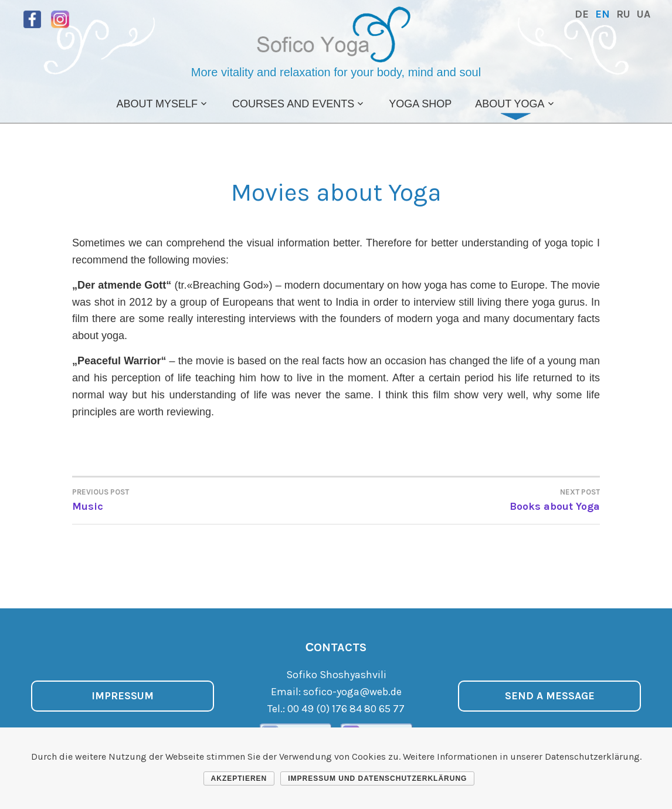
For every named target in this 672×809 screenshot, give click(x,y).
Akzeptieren (239, 778)
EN (603, 14)
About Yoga (510, 104)
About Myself (157, 104)
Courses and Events (293, 104)
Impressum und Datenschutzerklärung (377, 778)
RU (623, 14)
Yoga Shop (420, 104)
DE (582, 14)
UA (644, 14)
